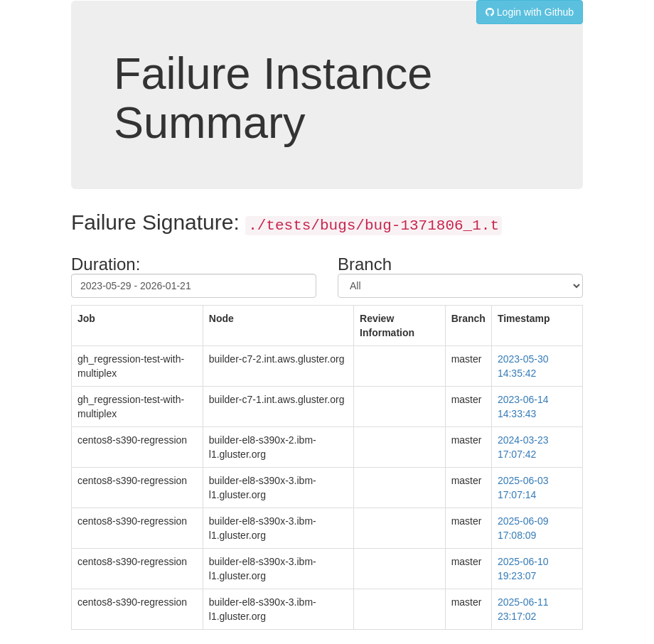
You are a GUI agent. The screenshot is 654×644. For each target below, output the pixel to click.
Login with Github (530, 12)
